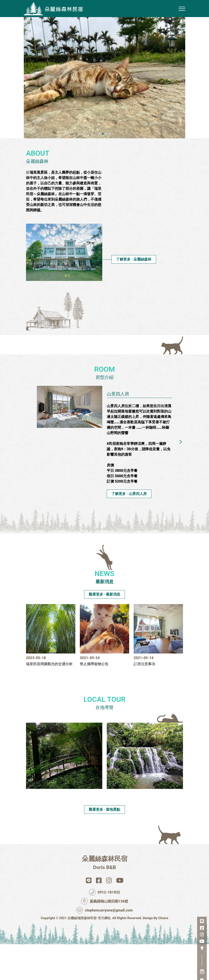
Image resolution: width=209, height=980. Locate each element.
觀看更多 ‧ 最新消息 (104, 614)
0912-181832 (105, 927)
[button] (99, 169)
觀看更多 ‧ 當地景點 (105, 844)
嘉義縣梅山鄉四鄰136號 (105, 936)
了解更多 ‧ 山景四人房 (129, 529)
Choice (163, 953)
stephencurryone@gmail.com (104, 945)
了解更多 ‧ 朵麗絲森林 (134, 294)
